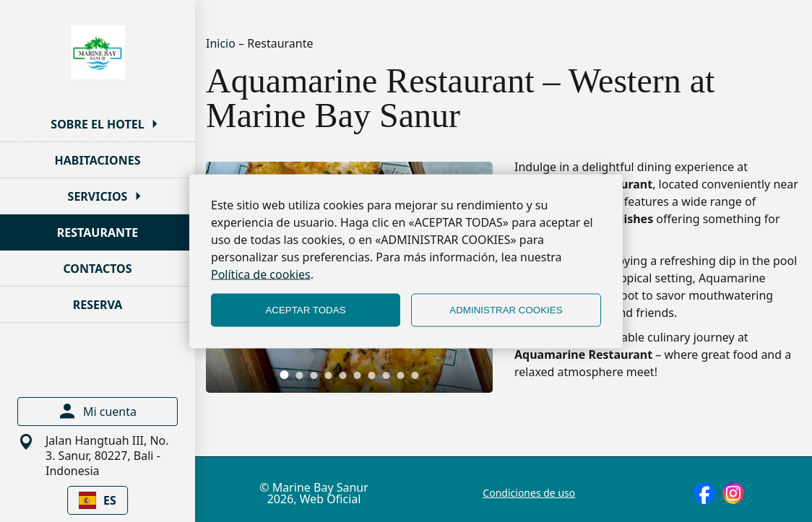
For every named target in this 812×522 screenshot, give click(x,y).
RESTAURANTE (98, 232)
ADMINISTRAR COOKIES (506, 310)
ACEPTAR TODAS (305, 310)
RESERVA (98, 305)
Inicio (222, 43)
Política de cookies (261, 274)
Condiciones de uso (529, 493)
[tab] (285, 375)
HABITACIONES (98, 160)
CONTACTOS (97, 269)
